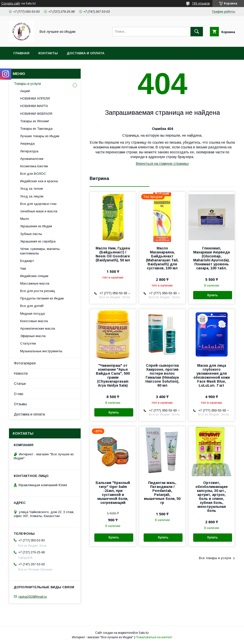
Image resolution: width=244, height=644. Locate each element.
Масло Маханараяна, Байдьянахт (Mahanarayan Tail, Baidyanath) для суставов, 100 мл (162, 258)
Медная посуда (32, 314)
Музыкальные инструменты (41, 351)
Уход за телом (31, 189)
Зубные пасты (31, 234)
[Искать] (197, 32)
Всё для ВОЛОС (33, 174)
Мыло (25, 219)
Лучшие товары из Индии (40, 136)
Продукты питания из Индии (42, 298)
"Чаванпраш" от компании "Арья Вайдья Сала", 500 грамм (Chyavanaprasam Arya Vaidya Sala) (113, 375)
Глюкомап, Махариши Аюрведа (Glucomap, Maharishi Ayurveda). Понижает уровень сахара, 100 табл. (212, 258)
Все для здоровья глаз (38, 204)
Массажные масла (35, 283)
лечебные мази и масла (39, 211)
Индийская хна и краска (39, 181)
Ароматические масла (38, 328)
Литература (29, 151)
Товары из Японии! (35, 121)
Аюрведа (27, 144)
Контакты (48, 53)
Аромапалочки (32, 159)
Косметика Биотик (34, 166)
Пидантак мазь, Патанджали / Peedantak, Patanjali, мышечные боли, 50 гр (162, 493)
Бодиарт (27, 261)
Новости (21, 373)
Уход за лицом (32, 196)
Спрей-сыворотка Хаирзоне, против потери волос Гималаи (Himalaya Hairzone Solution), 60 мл (162, 375)
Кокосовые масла (34, 321)
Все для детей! (32, 306)
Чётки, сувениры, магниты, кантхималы (40, 251)
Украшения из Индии (36, 226)
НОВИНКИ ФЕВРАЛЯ (36, 114)
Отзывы (20, 404)
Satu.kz (144, 633)
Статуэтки (28, 343)
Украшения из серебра (38, 241)
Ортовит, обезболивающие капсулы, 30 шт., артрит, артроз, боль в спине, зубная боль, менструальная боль (212, 497)
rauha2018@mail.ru (33, 597)
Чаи (23, 268)
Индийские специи (34, 276)
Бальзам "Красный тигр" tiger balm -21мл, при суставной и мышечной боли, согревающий (113, 493)
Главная (21, 53)
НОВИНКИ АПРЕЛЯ (35, 98)
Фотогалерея (25, 363)
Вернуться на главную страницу (162, 164)
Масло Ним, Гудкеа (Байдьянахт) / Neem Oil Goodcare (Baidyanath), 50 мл (113, 254)
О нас (19, 394)
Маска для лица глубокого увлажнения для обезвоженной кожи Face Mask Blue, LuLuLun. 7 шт (212, 375)
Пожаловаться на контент (154, 637)
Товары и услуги (27, 84)
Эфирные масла (33, 336)
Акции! (25, 91)
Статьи (20, 384)
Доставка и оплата (86, 53)
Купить (213, 295)
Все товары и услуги (215, 558)
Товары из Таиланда (36, 129)
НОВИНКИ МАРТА (34, 106)
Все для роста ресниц (38, 291)
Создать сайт (11, 3)
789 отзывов (201, 3)
